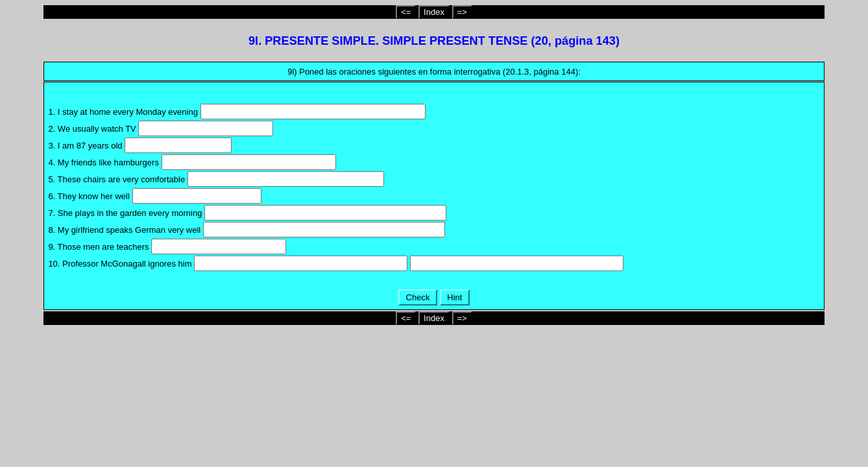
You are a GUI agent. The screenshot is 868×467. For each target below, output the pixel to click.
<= (406, 12)
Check (418, 297)
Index (434, 12)
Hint (455, 297)
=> (462, 12)
